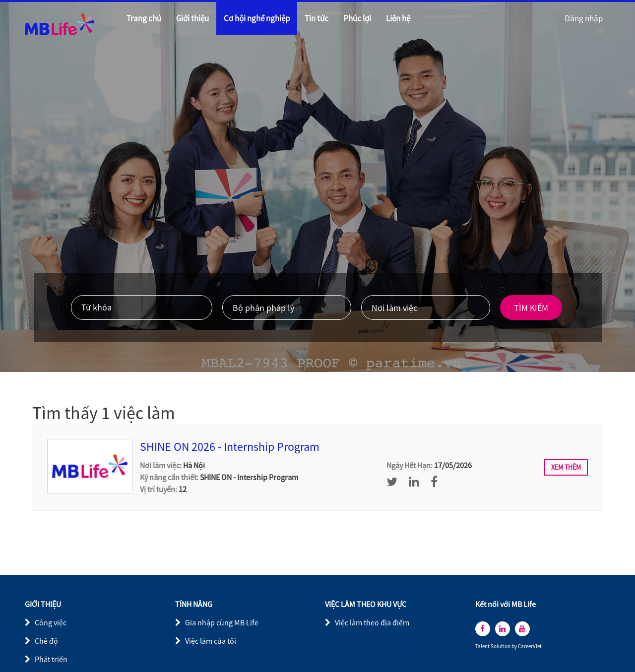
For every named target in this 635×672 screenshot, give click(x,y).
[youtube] (522, 629)
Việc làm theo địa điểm (372, 622)
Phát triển (51, 659)
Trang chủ (144, 18)
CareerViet (530, 646)
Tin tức (317, 18)
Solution (501, 646)
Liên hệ (398, 18)
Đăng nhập (584, 18)
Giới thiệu (192, 18)
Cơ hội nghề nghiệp (257, 18)
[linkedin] (503, 629)
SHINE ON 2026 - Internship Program (230, 447)
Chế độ (46, 641)
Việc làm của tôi (211, 641)
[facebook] (483, 629)
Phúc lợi (357, 18)
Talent (483, 646)
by (515, 646)
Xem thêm (566, 467)
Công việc (51, 622)
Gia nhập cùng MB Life (222, 622)
